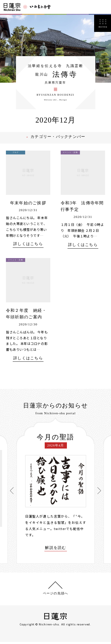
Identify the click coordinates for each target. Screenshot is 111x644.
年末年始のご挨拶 (28, 206)
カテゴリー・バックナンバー (59, 140)
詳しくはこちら (28, 247)
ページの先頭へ (55, 595)
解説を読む (56, 550)
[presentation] (12, 493)
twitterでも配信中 (69, 531)
